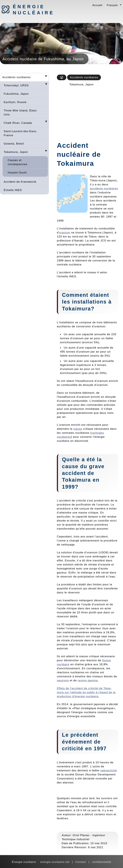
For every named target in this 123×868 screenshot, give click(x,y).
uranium (65, 232)
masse (78, 429)
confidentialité (102, 862)
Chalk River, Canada (18, 123)
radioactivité (109, 770)
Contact (81, 862)
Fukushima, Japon (16, 94)
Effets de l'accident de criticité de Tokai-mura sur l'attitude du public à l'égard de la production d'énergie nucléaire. (86, 692)
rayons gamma (88, 680)
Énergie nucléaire (30, 10)
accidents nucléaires (104, 188)
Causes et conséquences (18, 162)
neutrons (63, 680)
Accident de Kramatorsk (20, 182)
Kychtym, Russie (15, 102)
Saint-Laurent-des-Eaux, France (20, 133)
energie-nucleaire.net (55, 862)
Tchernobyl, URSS (16, 85)
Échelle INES (13, 190)
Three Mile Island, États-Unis (21, 112)
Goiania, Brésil (14, 144)
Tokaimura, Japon (16, 152)
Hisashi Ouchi (17, 173)
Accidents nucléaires (16, 77)
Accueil (97, 5)
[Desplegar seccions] (45, 77)
